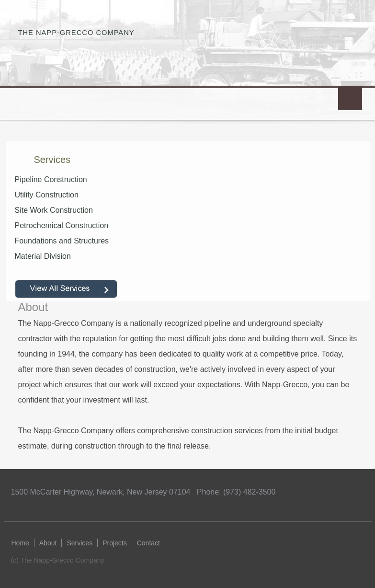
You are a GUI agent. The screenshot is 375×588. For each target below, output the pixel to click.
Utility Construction (47, 195)
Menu (350, 98)
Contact (148, 543)
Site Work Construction (54, 210)
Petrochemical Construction (62, 225)
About (48, 543)
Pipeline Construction (51, 179)
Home (20, 543)
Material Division (43, 256)
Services (80, 543)
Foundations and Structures (62, 241)
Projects (115, 543)
